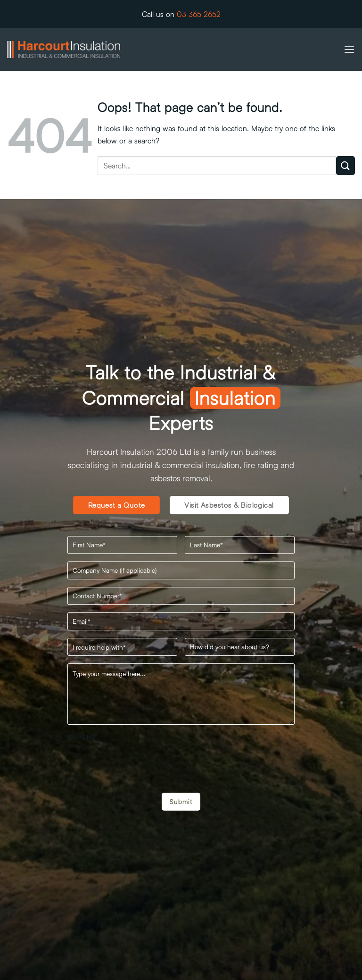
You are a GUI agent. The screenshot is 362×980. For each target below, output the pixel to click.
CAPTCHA (81, 737)
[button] (349, 49)
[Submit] (346, 165)
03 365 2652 (199, 14)
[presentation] (139, 763)
